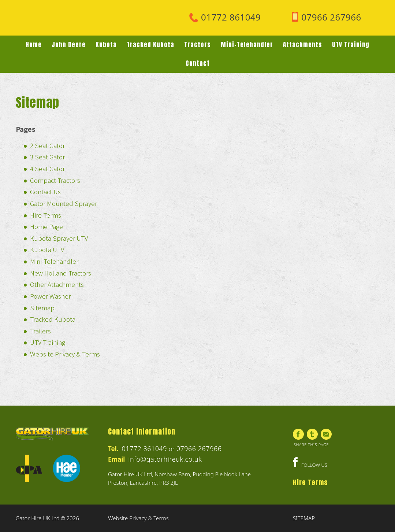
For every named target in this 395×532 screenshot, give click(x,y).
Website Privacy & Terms (65, 354)
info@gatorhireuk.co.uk (165, 459)
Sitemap (42, 308)
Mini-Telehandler (54, 261)
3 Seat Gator (47, 157)
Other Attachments (57, 284)
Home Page (46, 226)
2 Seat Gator (47, 145)
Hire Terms (46, 215)
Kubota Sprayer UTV (59, 238)
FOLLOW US (310, 465)
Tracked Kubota (53, 319)
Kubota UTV (47, 249)
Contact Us (45, 191)
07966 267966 (199, 448)
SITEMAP (304, 518)
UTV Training (48, 342)
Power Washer (50, 296)
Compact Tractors (55, 180)
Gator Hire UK (71, 19)
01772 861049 (144, 448)
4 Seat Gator (47, 168)
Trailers (40, 331)
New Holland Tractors (61, 273)
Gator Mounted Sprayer (64, 203)
